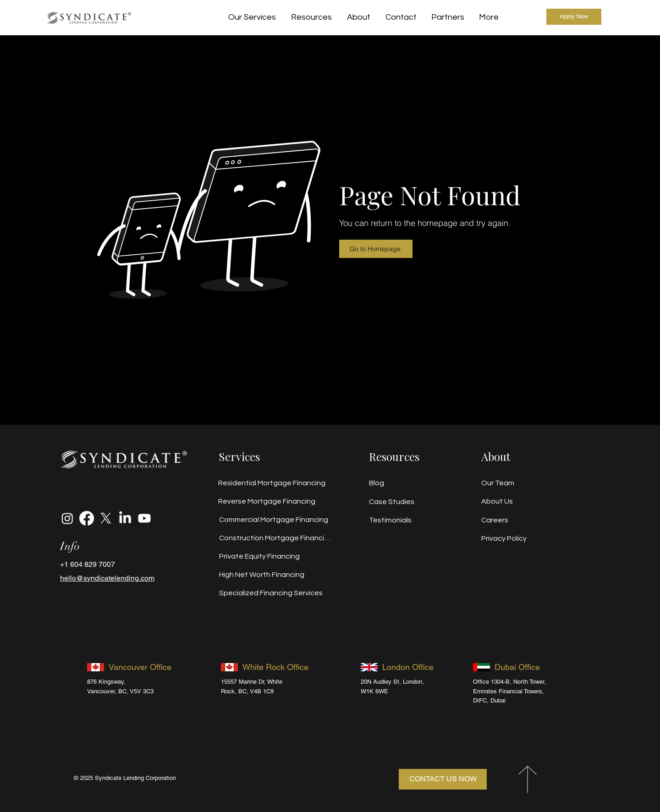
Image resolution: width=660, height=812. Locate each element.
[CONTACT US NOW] (443, 779)
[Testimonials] (402, 520)
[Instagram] (67, 518)
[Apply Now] (574, 17)
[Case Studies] (402, 502)
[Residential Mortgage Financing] (274, 483)
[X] (106, 518)
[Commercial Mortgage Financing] (275, 520)
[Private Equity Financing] (275, 556)
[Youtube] (144, 518)
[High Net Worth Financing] (275, 575)
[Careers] (511, 520)
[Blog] (402, 483)
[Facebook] (87, 518)
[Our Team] (511, 483)
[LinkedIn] (125, 518)
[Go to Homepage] (376, 249)
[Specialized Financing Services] (275, 593)
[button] (311, 17)
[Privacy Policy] (514, 538)
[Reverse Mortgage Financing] (274, 501)
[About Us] (511, 501)
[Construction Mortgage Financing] (275, 538)
